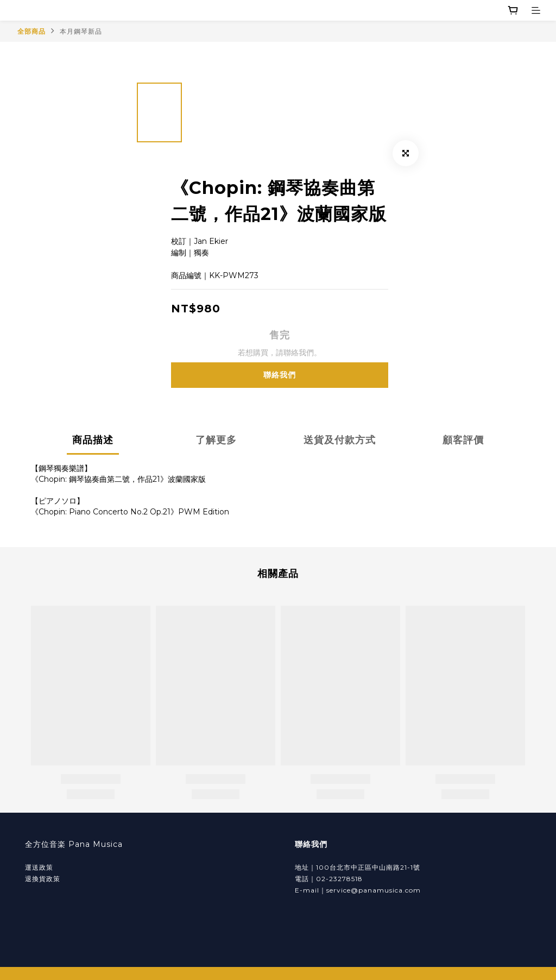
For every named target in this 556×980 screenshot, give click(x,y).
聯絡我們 (280, 375)
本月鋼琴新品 (81, 31)
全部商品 (31, 31)
